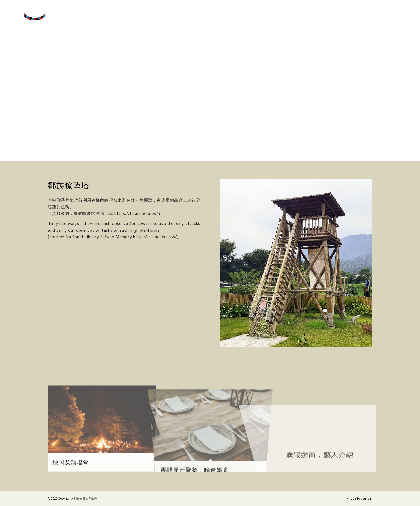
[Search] (398, 12)
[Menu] (409, 12)
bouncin (366, 498)
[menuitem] (398, 12)
